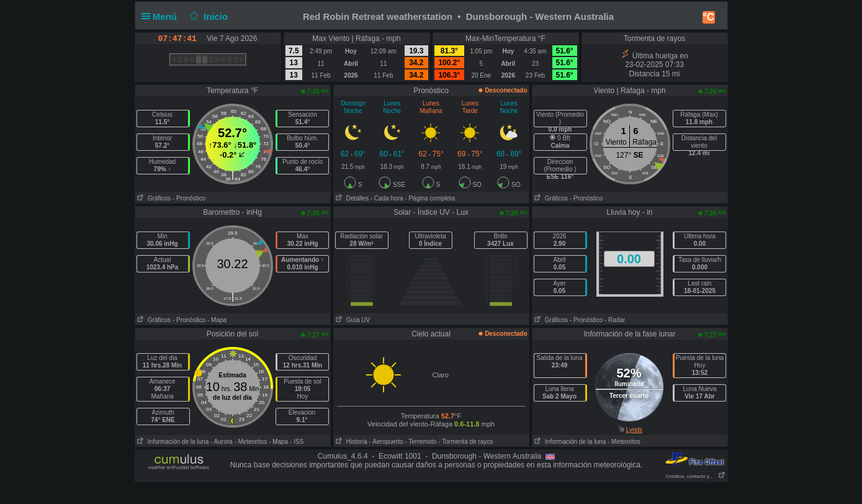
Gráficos (153, 198)
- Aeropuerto (386, 442)
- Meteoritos (250, 442)
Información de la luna (172, 442)
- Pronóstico (189, 198)
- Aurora (222, 442)
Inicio (207, 16)
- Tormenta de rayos (466, 442)
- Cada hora (387, 198)
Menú (162, 16)
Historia (351, 442)
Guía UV (352, 320)
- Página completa (430, 198)
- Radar (615, 320)
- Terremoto (420, 442)
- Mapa (217, 320)
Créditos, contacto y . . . (695, 476)
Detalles (351, 198)
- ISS (297, 442)
